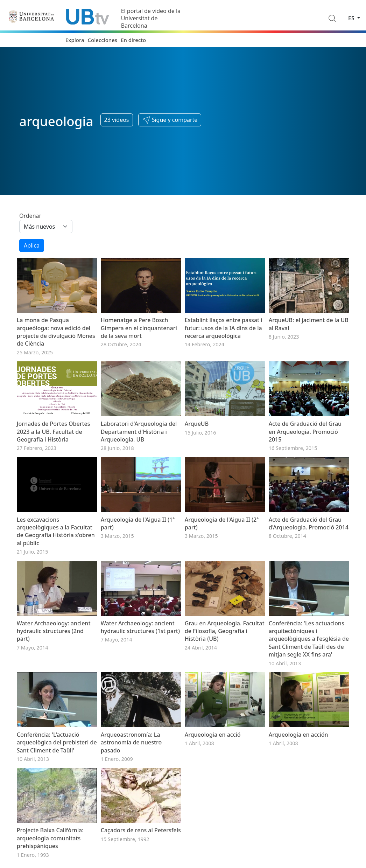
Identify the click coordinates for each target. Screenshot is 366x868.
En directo (133, 40)
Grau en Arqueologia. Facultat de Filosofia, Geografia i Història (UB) (225, 631)
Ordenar (30, 216)
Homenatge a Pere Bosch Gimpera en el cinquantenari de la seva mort (139, 328)
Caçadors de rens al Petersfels (141, 830)
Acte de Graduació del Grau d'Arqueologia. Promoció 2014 (309, 523)
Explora (75, 40)
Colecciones (103, 40)
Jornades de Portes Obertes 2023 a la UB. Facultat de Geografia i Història (54, 432)
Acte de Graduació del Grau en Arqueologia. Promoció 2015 (305, 432)
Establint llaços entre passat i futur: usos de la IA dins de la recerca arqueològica (224, 328)
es (352, 18)
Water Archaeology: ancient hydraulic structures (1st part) (140, 627)
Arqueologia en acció (213, 735)
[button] (170, 120)
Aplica (32, 245)
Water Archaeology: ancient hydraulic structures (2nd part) (54, 631)
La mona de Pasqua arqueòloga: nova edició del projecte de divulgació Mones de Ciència (56, 332)
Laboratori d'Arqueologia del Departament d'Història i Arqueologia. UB (139, 432)
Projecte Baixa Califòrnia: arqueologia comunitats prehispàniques (50, 838)
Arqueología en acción (298, 735)
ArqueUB (197, 424)
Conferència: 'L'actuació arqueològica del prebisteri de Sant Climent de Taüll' (57, 742)
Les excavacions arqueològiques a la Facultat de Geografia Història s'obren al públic (56, 531)
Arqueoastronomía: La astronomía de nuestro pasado (131, 742)
